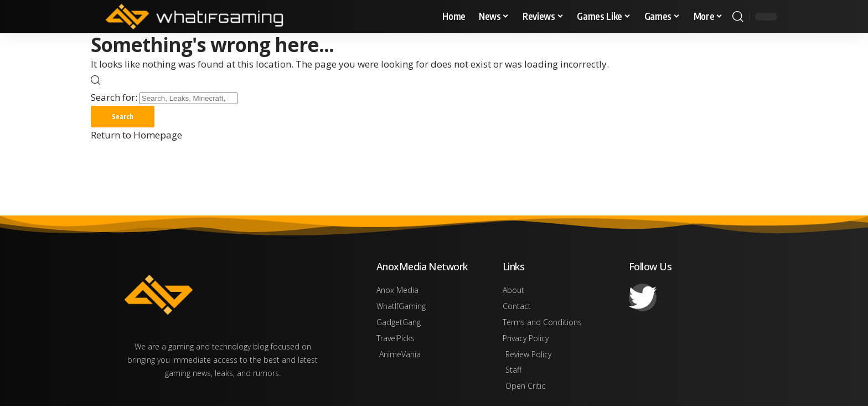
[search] (738, 17)
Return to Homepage (136, 135)
